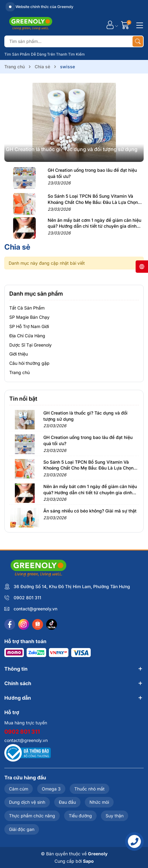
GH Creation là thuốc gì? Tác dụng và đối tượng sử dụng (72, 149)
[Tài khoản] (110, 25)
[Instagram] (24, 624)
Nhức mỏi (99, 802)
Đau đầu (67, 802)
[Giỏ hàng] (126, 25)
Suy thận (115, 816)
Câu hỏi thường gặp (29, 363)
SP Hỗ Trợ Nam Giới (29, 326)
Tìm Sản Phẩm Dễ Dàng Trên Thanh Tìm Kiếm (45, 54)
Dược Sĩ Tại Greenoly (30, 345)
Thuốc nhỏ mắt (89, 789)
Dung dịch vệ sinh (27, 802)
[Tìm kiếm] (138, 41)
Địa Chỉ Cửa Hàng (27, 336)
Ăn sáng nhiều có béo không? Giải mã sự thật (90, 511)
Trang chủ (20, 372)
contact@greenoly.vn (35, 609)
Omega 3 (51, 789)
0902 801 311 (27, 598)
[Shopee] (38, 624)
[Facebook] (10, 624)
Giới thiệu (19, 354)
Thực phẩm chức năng (32, 816)
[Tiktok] (52, 624)
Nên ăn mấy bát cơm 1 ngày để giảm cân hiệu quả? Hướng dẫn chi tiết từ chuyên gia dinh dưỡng (94, 226)
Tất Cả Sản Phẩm (27, 308)
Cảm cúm (19, 789)
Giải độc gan (22, 829)
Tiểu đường (80, 816)
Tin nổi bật (23, 399)
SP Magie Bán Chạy (29, 317)
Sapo (88, 861)
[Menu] (139, 25)
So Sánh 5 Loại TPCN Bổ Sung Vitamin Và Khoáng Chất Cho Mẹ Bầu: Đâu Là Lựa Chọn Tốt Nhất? (93, 202)
